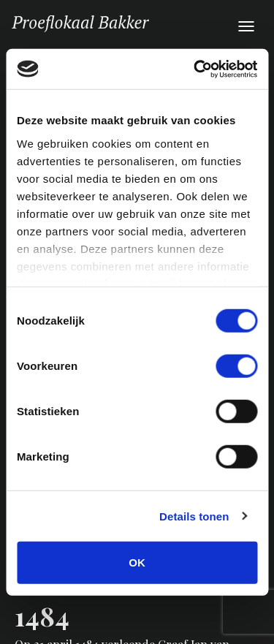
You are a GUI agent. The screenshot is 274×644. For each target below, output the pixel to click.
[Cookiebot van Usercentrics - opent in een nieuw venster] (195, 69)
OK (137, 562)
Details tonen (194, 516)
